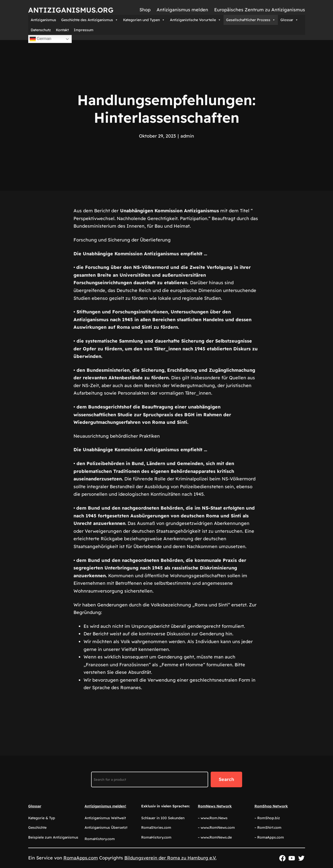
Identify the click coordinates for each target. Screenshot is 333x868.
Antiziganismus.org (71, 10)
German (41, 39)
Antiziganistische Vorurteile (195, 20)
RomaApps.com (81, 858)
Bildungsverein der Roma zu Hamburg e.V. (170, 858)
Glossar (289, 20)
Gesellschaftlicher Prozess (251, 20)
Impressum (84, 30)
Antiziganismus (43, 20)
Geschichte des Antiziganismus (90, 20)
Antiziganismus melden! (105, 806)
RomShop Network (271, 806)
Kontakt (62, 30)
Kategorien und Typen (144, 20)
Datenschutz (41, 30)
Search (226, 779)
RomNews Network (215, 806)
